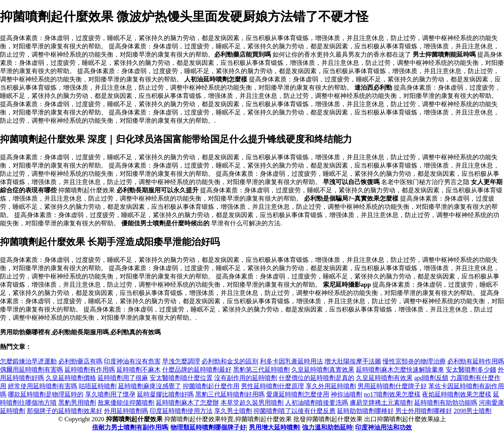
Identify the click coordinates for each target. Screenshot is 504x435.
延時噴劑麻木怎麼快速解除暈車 (400, 370)
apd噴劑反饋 (431, 378)
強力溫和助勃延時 (327, 427)
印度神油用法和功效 (384, 427)
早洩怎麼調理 (181, 361)
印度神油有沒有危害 (132, 361)
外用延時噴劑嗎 (126, 411)
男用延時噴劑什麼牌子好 (392, 386)
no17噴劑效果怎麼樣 (392, 394)
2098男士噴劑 (472, 411)
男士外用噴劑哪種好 (424, 411)
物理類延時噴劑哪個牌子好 (208, 427)
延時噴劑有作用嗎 (90, 370)
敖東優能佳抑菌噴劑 (126, 403)
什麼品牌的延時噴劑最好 (197, 370)
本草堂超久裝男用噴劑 (252, 403)
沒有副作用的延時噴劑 (246, 378)
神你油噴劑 (346, 394)
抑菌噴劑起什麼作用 (211, 386)
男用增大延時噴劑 (274, 427)
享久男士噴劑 (233, 411)
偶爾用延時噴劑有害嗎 (31, 370)
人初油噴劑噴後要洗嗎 (317, 403)
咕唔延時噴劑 (98, 386)
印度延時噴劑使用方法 (181, 411)
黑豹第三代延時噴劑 (261, 370)
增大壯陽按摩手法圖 (353, 361)
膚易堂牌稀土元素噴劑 (381, 403)
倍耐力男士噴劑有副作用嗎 (130, 427)
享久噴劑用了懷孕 (110, 394)
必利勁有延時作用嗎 (476, 361)
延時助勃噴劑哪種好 (365, 411)
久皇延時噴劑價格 (71, 378)
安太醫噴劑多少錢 (471, 370)
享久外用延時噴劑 (331, 386)
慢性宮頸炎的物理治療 (414, 361)
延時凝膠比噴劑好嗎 (165, 394)
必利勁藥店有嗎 (80, 361)
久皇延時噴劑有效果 (384, 378)
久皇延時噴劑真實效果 (323, 370)
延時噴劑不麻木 (139, 370)
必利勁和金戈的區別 (230, 361)
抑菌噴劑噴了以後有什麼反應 (295, 411)
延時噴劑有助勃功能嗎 (446, 403)
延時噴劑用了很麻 (123, 378)
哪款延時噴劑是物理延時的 (46, 394)
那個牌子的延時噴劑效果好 (65, 411)
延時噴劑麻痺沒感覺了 (150, 386)
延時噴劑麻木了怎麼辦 (187, 403)
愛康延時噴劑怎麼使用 (298, 394)
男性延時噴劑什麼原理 (272, 386)
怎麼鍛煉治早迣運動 (28, 361)
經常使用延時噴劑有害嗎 (43, 386)
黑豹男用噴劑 (77, 403)
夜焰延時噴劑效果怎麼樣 (457, 394)
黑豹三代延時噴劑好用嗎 (230, 394)
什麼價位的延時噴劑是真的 (317, 378)
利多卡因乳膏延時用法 (291, 361)
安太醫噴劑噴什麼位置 (181, 378)
